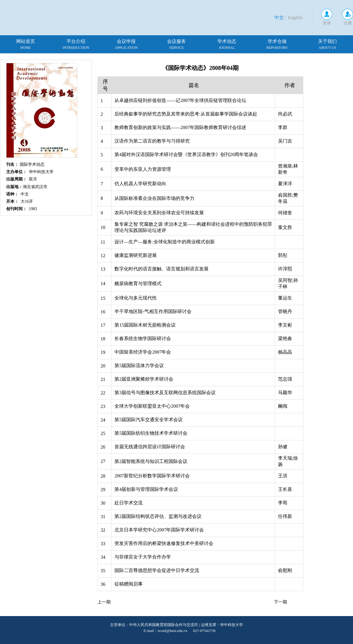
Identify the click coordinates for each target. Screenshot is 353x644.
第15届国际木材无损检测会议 (145, 325)
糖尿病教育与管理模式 (138, 283)
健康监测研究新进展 (136, 255)
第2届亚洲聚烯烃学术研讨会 (144, 379)
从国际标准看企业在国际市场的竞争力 (154, 198)
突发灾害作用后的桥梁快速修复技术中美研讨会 (164, 543)
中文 (279, 17)
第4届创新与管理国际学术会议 (146, 489)
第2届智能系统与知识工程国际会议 (151, 461)
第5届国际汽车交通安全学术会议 (149, 420)
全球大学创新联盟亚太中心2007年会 (152, 406)
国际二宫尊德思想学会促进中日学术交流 (157, 570)
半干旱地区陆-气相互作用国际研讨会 (153, 311)
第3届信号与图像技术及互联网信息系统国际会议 (165, 393)
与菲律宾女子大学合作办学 (143, 557)
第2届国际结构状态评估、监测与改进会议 (158, 516)
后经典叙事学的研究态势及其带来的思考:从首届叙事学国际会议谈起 (186, 114)
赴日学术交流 (129, 503)
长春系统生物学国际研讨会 (143, 338)
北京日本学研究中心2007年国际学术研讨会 (159, 530)
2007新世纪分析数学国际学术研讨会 (152, 476)
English (295, 17)
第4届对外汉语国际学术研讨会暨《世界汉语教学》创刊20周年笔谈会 (186, 154)
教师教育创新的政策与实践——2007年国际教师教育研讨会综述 (180, 127)
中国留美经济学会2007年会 (143, 352)
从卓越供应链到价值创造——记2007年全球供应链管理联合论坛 (180, 100)
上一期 (104, 602)
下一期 (280, 602)
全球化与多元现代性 (136, 298)
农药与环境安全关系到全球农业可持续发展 (159, 213)
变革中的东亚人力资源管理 (143, 169)
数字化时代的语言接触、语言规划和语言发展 (161, 269)
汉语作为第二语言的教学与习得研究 (152, 141)
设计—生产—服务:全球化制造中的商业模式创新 (164, 242)
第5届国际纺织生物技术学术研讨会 (151, 433)
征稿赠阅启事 (129, 584)
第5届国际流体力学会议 (139, 366)
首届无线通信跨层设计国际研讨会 (150, 447)
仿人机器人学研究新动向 (140, 184)
